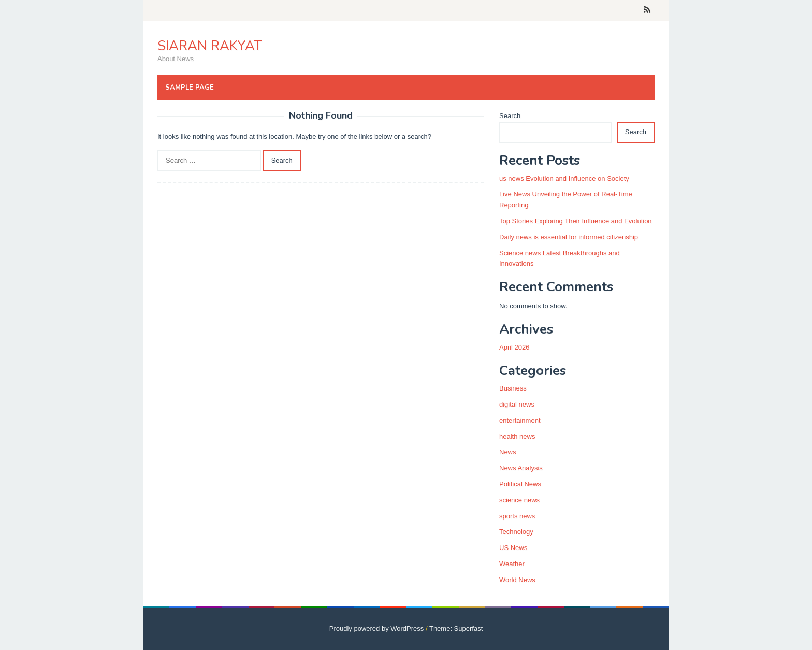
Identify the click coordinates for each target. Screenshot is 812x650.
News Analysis (521, 468)
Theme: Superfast (456, 629)
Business (513, 388)
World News (517, 580)
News (508, 452)
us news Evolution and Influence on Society (564, 178)
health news (517, 436)
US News (513, 548)
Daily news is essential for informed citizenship (569, 237)
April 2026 (514, 347)
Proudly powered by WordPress (377, 629)
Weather (512, 564)
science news (519, 500)
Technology (516, 532)
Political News (520, 484)
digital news (517, 404)
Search (510, 116)
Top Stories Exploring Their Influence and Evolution (576, 221)
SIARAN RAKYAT (210, 46)
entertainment (520, 420)
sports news (517, 516)
